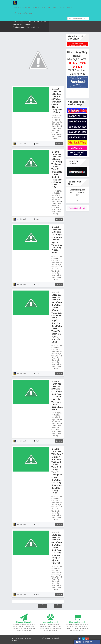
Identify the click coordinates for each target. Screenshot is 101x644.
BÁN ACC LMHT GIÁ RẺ (50, 638)
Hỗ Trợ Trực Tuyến (85, 642)
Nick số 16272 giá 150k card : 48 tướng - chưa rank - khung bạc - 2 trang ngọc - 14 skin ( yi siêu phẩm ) (57, 240)
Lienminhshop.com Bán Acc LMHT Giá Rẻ (78, 193)
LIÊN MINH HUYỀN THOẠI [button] (23, 13)
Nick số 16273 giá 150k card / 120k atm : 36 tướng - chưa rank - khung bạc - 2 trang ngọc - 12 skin (57, 101)
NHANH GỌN (23, 638)
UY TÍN (15, 638)
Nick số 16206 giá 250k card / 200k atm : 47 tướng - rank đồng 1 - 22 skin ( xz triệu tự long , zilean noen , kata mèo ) (57, 395)
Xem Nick (59, 144)
